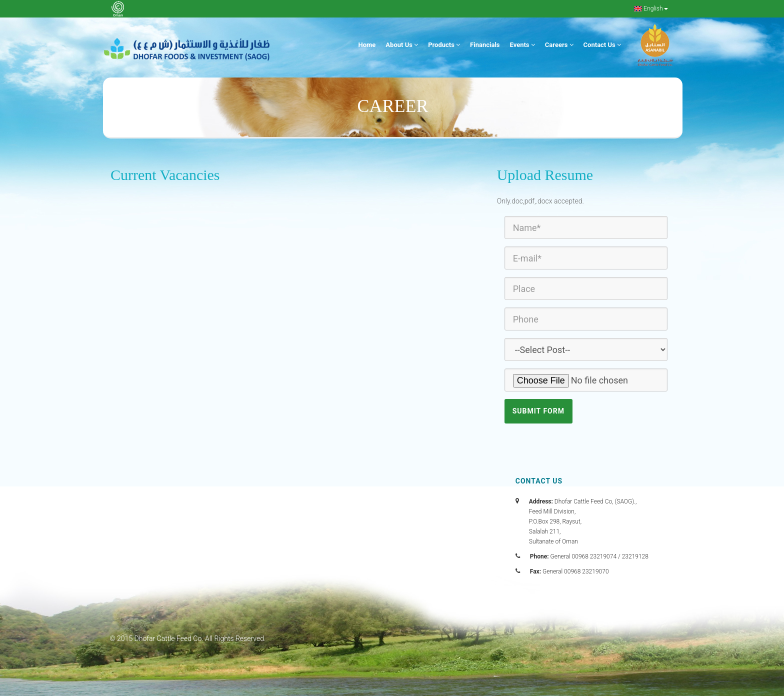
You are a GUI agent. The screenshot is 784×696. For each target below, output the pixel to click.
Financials (485, 45)
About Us (402, 45)
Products (444, 45)
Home (367, 45)
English (651, 8)
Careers (559, 45)
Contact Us (602, 45)
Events (522, 45)
